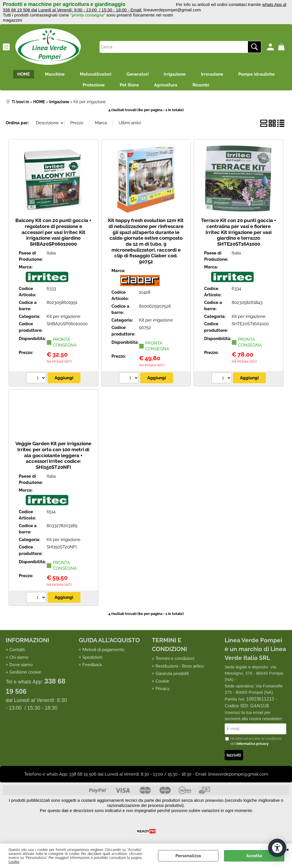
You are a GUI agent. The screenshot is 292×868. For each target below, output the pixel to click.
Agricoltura (167, 87)
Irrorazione (216, 75)
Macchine (51, 75)
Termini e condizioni (175, 661)
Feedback (92, 667)
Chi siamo (19, 660)
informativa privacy (253, 747)
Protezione (91, 87)
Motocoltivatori (94, 75)
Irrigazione (177, 75)
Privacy (162, 691)
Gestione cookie (25, 675)
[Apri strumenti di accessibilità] (277, 848)
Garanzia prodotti (172, 676)
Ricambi (204, 87)
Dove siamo (21, 667)
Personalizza (188, 856)
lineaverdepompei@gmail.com (172, 10)
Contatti (17, 652)
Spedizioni (92, 660)
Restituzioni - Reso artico (180, 669)
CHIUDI (288, 849)
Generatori (138, 75)
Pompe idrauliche (262, 75)
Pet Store (128, 87)
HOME (18, 75)
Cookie (14, 862)
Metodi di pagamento (103, 652)
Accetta (254, 856)
